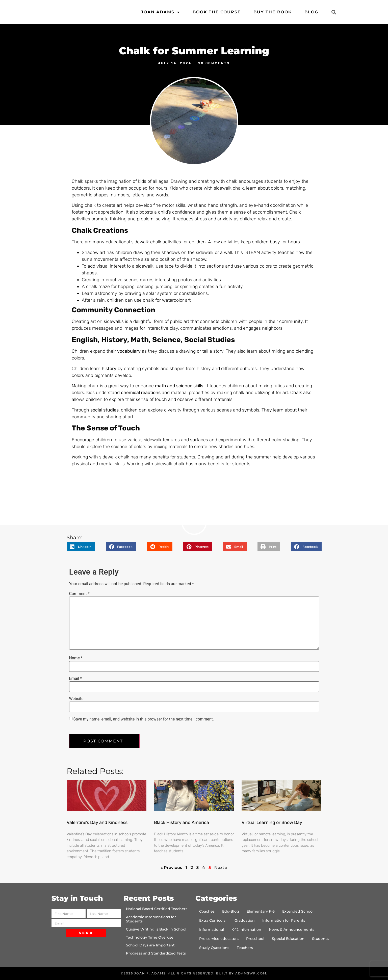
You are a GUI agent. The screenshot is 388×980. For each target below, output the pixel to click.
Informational (212, 930)
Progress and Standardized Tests (156, 953)
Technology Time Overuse (150, 937)
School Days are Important (150, 945)
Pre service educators (219, 939)
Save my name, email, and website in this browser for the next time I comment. (144, 719)
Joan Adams (161, 12)
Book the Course (217, 12)
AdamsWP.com (251, 973)
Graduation (245, 920)
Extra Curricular (213, 920)
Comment (79, 594)
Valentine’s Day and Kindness (97, 822)
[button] (334, 12)
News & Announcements (292, 930)
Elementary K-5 (261, 911)
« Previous (171, 868)
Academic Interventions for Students (151, 919)
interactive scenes (120, 280)
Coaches (207, 911)
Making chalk (85, 386)
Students (320, 939)
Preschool (255, 939)
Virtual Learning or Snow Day (272, 822)
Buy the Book (273, 12)
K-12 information (246, 930)
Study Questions (214, 948)
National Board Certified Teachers (157, 909)
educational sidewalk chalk (134, 242)
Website (76, 699)
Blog (311, 12)
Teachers (245, 948)
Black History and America (182, 822)
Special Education (288, 939)
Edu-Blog (231, 911)
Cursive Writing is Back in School (156, 929)
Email (75, 679)
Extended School (298, 911)
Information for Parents (284, 920)
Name (76, 658)
